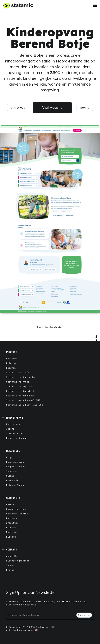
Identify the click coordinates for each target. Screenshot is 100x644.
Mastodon (12, 532)
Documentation (15, 462)
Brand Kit (12, 480)
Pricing (11, 363)
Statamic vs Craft (18, 372)
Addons (10, 429)
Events (10, 504)
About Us (12, 556)
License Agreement (18, 561)
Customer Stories (17, 514)
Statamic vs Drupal (18, 382)
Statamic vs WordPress (20, 396)
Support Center (16, 467)
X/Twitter (12, 523)
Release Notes (15, 485)
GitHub (10, 476)
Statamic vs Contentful (21, 377)
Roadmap (11, 368)
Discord (11, 537)
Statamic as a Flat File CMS (25, 405)
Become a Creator (17, 438)
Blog (9, 457)
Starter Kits (14, 433)
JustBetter (56, 327)
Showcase (12, 471)
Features (12, 359)
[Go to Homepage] (18, 5)
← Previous (18, 108)
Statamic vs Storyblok (20, 391)
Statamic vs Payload (19, 386)
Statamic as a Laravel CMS (23, 400)
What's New (13, 424)
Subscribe (84, 615)
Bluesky (11, 527)
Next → (85, 108)
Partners (12, 518)
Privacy (11, 570)
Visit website (52, 107)
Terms (10, 565)
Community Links (16, 509)
